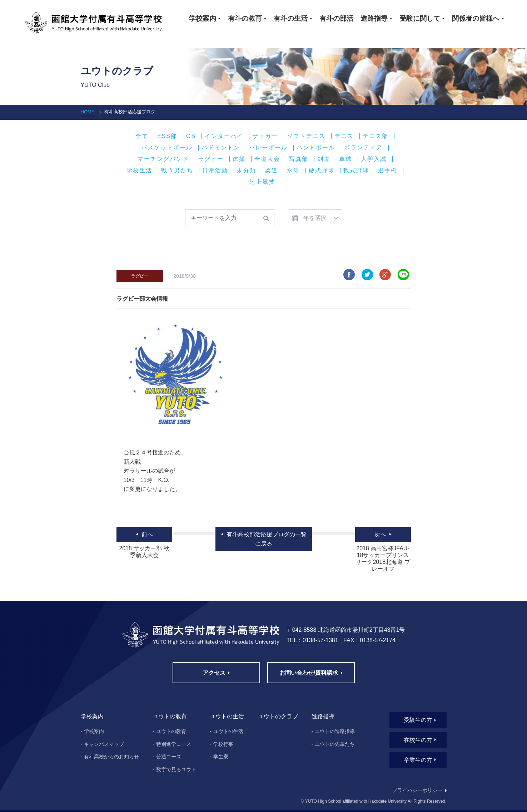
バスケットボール (167, 148)
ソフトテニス (306, 136)
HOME (88, 112)
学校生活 (139, 171)
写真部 (299, 159)
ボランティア (363, 148)
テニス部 (376, 136)
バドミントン (221, 148)
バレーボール (268, 148)
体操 (239, 159)
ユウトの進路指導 (335, 731)
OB (191, 136)
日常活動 (215, 171)
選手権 (388, 171)
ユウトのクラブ (278, 716)
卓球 (345, 159)
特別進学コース (174, 744)
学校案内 (94, 731)
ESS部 (167, 136)
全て (142, 136)
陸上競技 (262, 182)
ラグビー (211, 159)
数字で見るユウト (176, 769)
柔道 (272, 171)
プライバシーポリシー (417, 790)
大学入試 (374, 159)
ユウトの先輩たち (335, 744)
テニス (344, 136)
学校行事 (223, 744)
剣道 (324, 159)
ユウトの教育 (171, 731)
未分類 (247, 171)
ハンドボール (316, 148)
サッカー (265, 136)
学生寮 (221, 757)
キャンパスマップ (104, 744)
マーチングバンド (163, 159)
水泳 (293, 171)
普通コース (169, 757)
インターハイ (224, 136)
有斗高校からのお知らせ (111, 757)
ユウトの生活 (228, 731)
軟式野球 (356, 171)
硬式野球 (322, 171)
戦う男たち (177, 171)
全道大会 (267, 159)
